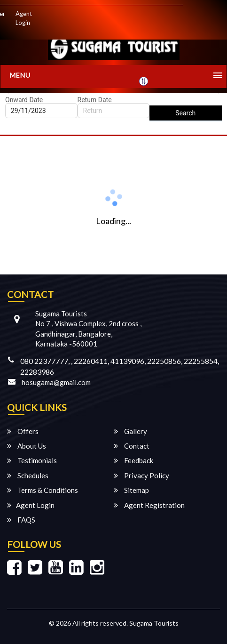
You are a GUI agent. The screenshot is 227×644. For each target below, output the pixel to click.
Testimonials (32, 460)
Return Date (95, 100)
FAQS (21, 520)
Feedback (133, 460)
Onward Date (24, 100)
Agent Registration (149, 505)
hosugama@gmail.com (56, 382)
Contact (132, 446)
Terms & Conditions (43, 490)
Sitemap (131, 490)
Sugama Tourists (154, 623)
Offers (23, 431)
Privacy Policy (141, 475)
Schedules (28, 475)
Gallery (130, 431)
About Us (27, 446)
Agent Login (24, 18)
